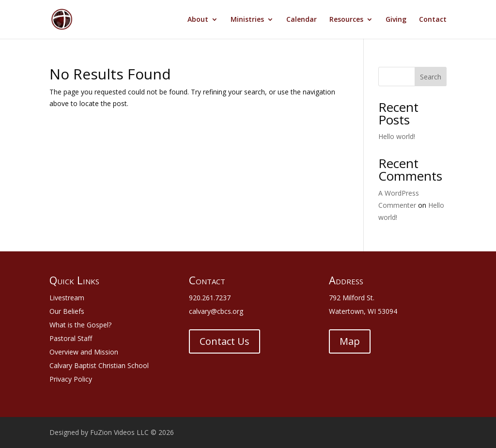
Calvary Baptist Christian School (99, 365)
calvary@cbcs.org (216, 311)
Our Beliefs (67, 311)
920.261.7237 (210, 298)
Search (431, 77)
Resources (346, 20)
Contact (433, 20)
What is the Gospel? (80, 325)
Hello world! (397, 136)
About (198, 20)
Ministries (247, 20)
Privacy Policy (71, 379)
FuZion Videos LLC (120, 432)
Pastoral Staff (71, 338)
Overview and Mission (84, 352)
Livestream (67, 298)
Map (350, 341)
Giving (396, 20)
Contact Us (225, 341)
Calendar (302, 20)
